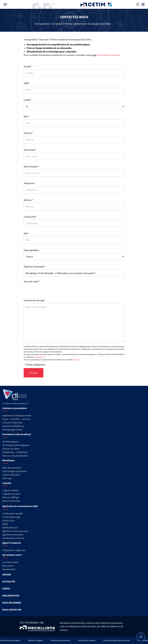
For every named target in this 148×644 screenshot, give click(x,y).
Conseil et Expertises (12, 422)
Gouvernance (9, 569)
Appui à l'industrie (12, 543)
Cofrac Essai (8, 520)
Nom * (27, 116)
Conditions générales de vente (116, 640)
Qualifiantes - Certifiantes (15, 452)
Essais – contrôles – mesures (16, 419)
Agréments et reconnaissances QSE (20, 506)
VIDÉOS (6, 589)
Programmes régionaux (14, 550)
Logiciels (7, 483)
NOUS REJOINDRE (12, 603)
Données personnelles (60, 640)
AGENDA (7, 574)
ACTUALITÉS (9, 582)
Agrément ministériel (13, 535)
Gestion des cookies (87, 640)
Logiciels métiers (11, 490)
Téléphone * (30, 183)
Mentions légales (35, 640)
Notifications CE (10, 528)
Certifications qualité (13, 513)
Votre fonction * (31, 167)
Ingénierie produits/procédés (17, 415)
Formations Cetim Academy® (17, 434)
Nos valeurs (8, 566)
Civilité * (28, 100)
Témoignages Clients (13, 430)
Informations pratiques (108, 55)
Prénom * (28, 133)
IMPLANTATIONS (11, 596)
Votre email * (30, 150)
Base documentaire (12, 468)
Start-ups (7, 478)
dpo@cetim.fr (40, 357)
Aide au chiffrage (11, 497)
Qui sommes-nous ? (12, 555)
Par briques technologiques (16, 445)
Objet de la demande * (35, 267)
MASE (5, 524)
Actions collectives (11, 475)
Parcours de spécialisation (15, 456)
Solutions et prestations (15, 408)
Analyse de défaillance (13, 426)
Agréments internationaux (15, 531)
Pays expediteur (31, 250)
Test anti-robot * (32, 282)
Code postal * (30, 217)
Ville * (26, 233)
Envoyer (34, 373)
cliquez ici (76, 360)
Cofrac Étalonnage (11, 517)
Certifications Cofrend (13, 538)
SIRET (27, 83)
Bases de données (11, 501)
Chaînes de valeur (11, 449)
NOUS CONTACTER (12, 610)
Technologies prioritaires (15, 471)
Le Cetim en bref (10, 562)
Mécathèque (9, 460)
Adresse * (28, 200)
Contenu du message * (35, 300)
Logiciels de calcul (11, 494)
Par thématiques (10, 442)
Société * (28, 66)
